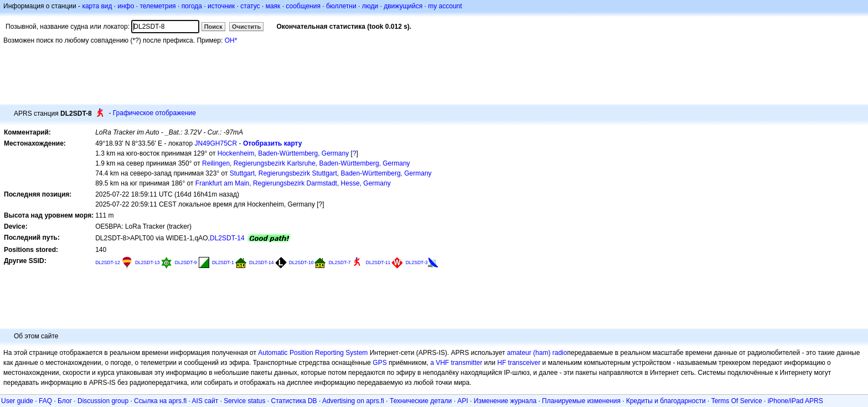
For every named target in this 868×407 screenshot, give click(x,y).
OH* (231, 40)
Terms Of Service (737, 401)
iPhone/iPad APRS (795, 401)
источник (221, 6)
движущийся (403, 6)
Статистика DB (294, 401)
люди (370, 6)
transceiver (525, 363)
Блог (65, 401)
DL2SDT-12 (108, 262)
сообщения (303, 6)
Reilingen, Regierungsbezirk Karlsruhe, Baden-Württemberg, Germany (306, 163)
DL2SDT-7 (340, 262)
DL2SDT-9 (186, 262)
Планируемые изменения (581, 401)
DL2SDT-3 (417, 262)
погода (192, 6)
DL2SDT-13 (148, 262)
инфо (126, 6)
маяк (273, 6)
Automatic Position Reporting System (313, 353)
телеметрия (157, 6)
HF (502, 363)
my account (445, 6)
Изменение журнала (505, 401)
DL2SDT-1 (223, 262)
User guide (17, 401)
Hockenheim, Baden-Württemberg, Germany (283, 153)
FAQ (45, 401)
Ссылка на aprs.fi (160, 401)
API (463, 401)
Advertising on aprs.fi (353, 401)
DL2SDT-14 (227, 238)
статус (250, 6)
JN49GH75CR (216, 143)
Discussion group (103, 401)
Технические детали (421, 401)
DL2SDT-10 (301, 262)
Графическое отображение (154, 113)
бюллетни (341, 6)
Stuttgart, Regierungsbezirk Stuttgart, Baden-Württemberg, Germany (331, 173)
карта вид (97, 6)
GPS (379, 363)
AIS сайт (205, 401)
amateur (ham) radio (537, 353)
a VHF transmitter (456, 363)
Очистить (246, 27)
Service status (244, 401)
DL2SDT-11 (378, 262)
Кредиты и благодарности (666, 401)
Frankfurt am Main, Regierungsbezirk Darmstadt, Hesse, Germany (293, 183)
